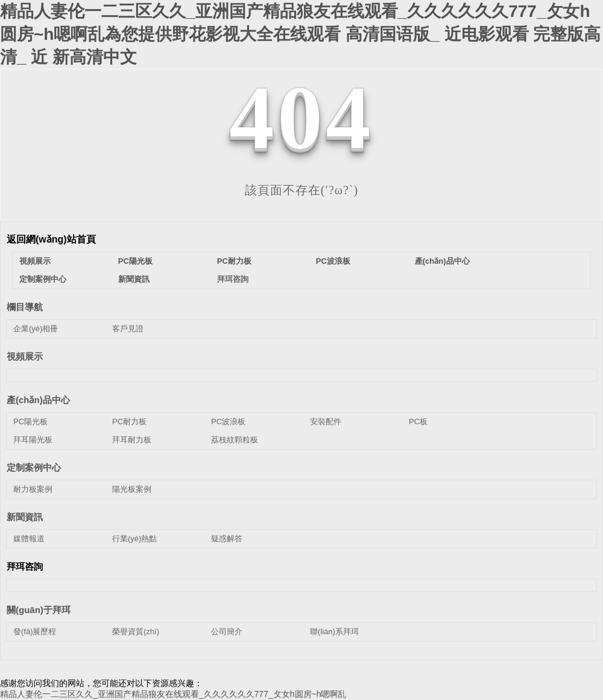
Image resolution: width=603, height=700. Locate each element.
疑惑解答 (227, 539)
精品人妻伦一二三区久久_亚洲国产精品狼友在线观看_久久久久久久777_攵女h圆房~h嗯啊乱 (173, 694)
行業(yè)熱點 (134, 539)
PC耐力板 (234, 261)
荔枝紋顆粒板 (235, 440)
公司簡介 (227, 632)
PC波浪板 (333, 261)
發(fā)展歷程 (35, 632)
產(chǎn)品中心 (442, 261)
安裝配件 (326, 422)
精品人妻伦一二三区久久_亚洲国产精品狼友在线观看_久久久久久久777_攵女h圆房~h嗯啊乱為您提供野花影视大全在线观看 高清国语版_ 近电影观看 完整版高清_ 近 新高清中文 (300, 34)
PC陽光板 (135, 261)
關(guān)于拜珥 (39, 610)
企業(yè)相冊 (36, 329)
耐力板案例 (33, 489)
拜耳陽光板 (33, 440)
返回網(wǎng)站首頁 (51, 239)
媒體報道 (29, 539)
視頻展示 (35, 261)
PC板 (418, 422)
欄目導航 (25, 307)
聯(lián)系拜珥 (334, 632)
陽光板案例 (132, 489)
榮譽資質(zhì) (136, 632)
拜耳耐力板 (132, 440)
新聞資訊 (134, 279)
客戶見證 (128, 329)
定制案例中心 (43, 279)
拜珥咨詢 (233, 279)
